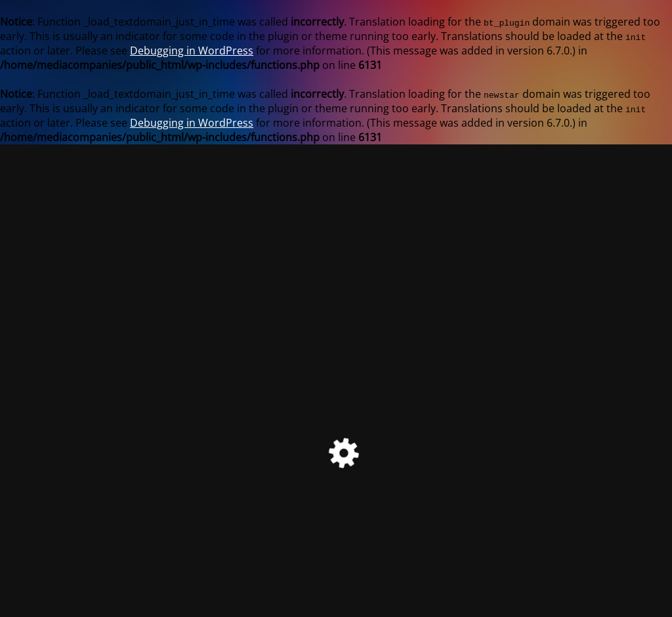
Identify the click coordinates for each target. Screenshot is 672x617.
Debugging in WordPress (192, 51)
